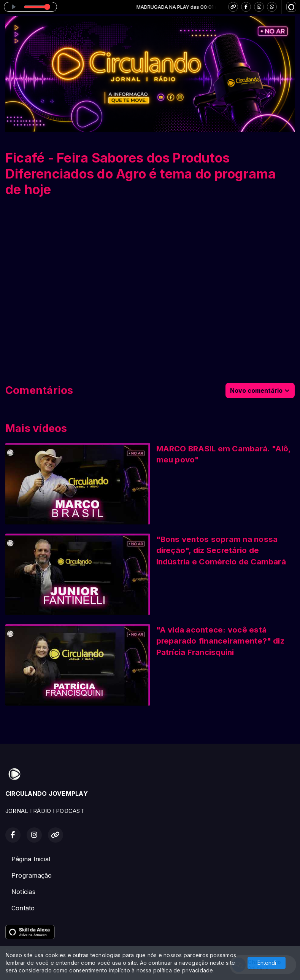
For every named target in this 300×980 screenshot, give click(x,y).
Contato (23, 908)
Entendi (267, 963)
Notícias (23, 892)
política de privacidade (183, 970)
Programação (32, 875)
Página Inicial (31, 859)
